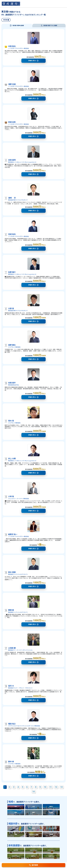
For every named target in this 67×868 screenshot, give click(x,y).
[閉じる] (8, 20)
